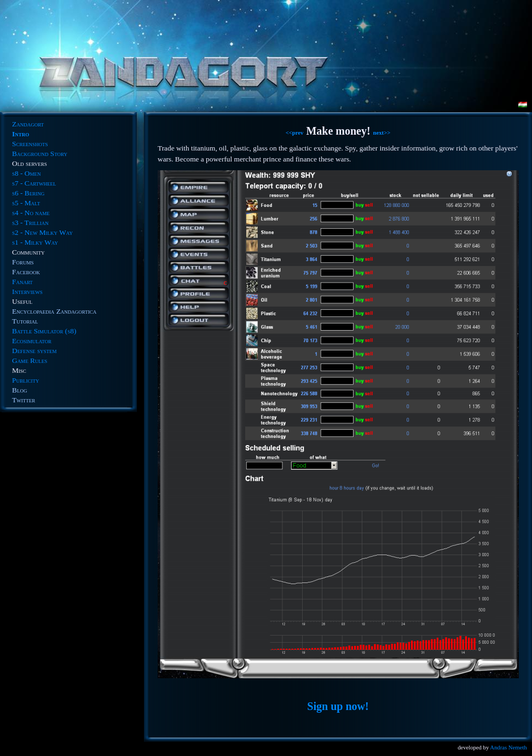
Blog (19, 390)
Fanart (22, 282)
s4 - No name (31, 213)
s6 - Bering (28, 193)
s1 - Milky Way (35, 242)
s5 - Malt (26, 203)
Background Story (40, 154)
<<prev (295, 133)
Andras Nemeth (508, 748)
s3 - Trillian (30, 223)
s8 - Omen (26, 173)
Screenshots (30, 144)
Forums (23, 262)
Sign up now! (338, 706)
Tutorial (25, 321)
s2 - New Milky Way (42, 232)
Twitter (24, 400)
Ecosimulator (32, 341)
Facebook (26, 272)
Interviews (27, 292)
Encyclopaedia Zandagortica (54, 311)
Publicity (25, 380)
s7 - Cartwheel (34, 183)
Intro (21, 134)
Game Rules (30, 360)
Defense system (34, 351)
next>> (382, 133)
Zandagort (28, 124)
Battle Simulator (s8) (44, 331)
